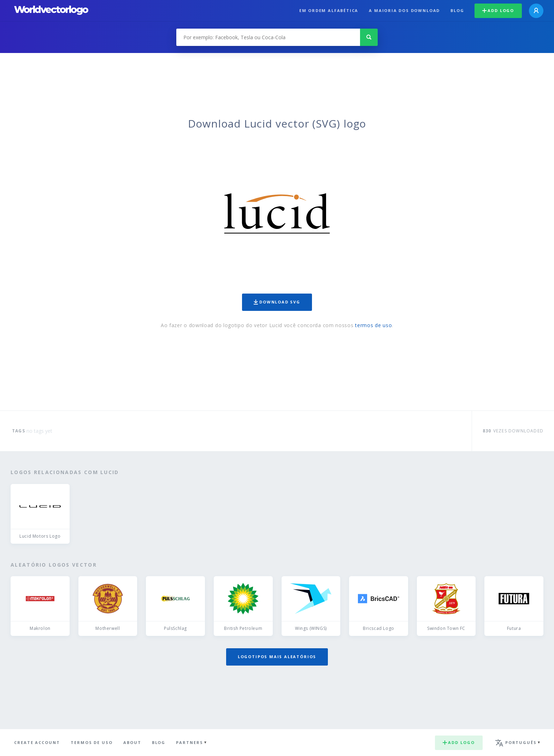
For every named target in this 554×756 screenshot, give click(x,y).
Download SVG (277, 302)
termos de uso (373, 325)
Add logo (498, 10)
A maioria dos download (404, 10)
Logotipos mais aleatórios (277, 657)
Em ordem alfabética (329, 10)
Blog (457, 10)
